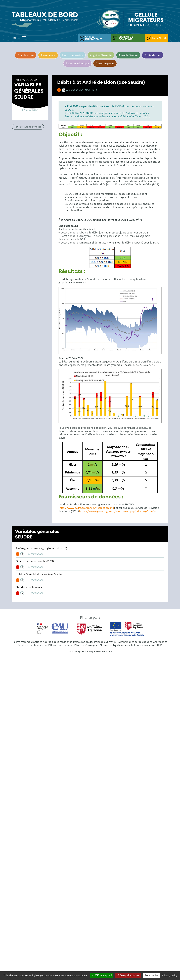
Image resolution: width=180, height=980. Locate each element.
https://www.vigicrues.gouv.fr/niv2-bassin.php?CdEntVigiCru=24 (117, 511)
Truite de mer (153, 55)
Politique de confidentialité (99, 651)
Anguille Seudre (128, 55)
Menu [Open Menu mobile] (19, 38)
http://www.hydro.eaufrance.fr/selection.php (87, 508)
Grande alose (26, 55)
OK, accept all (102, 975)
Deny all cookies (128, 975)
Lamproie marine (73, 55)
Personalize (152, 975)
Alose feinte (48, 55)
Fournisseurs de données (28, 127)
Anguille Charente (101, 55)
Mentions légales (76, 651)
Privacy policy (170, 975)
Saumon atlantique (77, 63)
